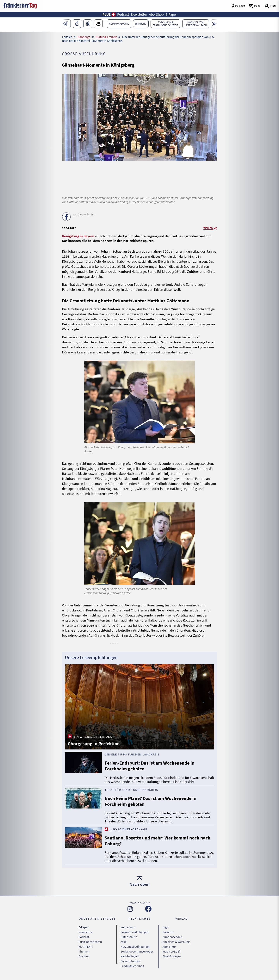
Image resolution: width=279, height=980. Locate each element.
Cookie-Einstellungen (134, 932)
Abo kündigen (172, 956)
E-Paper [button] (171, 14)
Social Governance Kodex (137, 951)
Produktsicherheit (132, 966)
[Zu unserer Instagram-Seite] (130, 909)
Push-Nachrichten (90, 942)
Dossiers (84, 956)
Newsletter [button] (139, 14)
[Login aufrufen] (270, 6)
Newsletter (85, 932)
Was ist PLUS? (172, 951)
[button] (109, 15)
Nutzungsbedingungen (135, 947)
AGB (123, 942)
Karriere (168, 932)
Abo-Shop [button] (156, 14)
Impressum (128, 927)
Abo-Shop (169, 947)
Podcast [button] (123, 14)
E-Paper (84, 927)
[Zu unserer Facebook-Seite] (148, 909)
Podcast (84, 937)
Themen (84, 951)
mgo (165, 927)
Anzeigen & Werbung (176, 942)
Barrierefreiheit (131, 961)
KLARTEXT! (86, 947)
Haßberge (84, 37)
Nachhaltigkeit (130, 956)
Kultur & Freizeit (106, 37)
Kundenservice (172, 937)
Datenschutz (129, 937)
